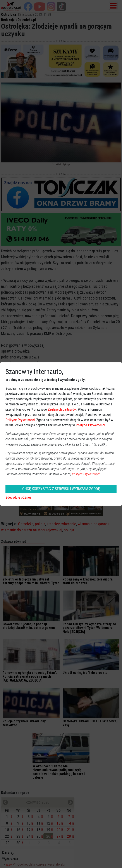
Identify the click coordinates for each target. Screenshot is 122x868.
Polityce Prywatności (20, 420)
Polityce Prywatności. (86, 474)
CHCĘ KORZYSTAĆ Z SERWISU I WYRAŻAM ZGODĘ (61, 489)
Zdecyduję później (18, 497)
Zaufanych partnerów (62, 409)
